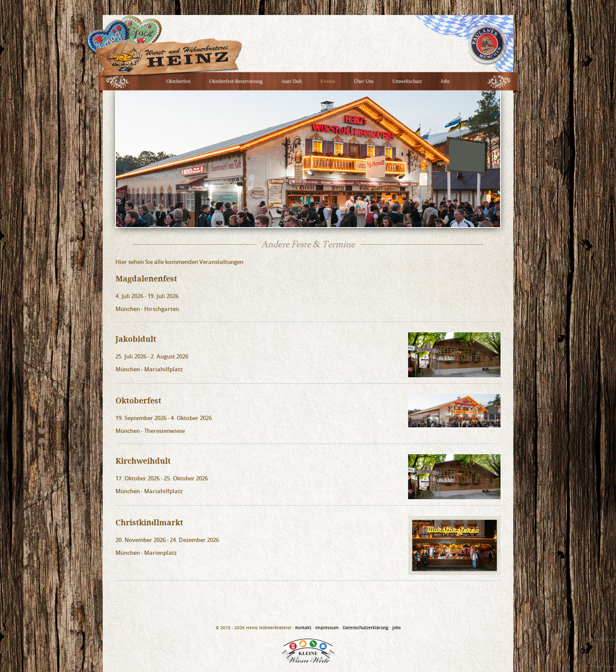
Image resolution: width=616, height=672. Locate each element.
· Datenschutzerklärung (364, 628)
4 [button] (327, 221)
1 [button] (289, 221)
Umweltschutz (407, 81)
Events (328, 81)
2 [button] (302, 221)
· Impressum (326, 628)
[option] (308, 158)
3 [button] (314, 221)
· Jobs (395, 628)
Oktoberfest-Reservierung (236, 81)
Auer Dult (291, 81)
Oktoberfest (179, 81)
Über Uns (364, 81)
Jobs (445, 81)
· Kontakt (302, 628)
